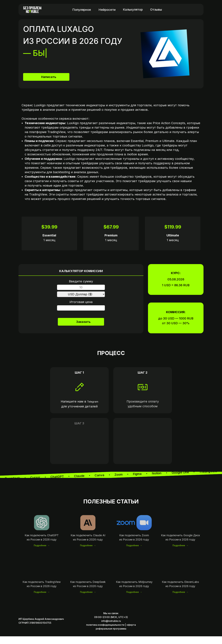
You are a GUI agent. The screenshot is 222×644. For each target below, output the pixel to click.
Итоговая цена (81, 302)
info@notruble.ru (111, 629)
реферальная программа (111, 636)
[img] (196, 10)
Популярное (82, 10)
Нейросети (107, 10)
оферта (131, 632)
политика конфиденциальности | (106, 632)
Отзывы (156, 10)
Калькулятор (133, 10)
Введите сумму (81, 281)
